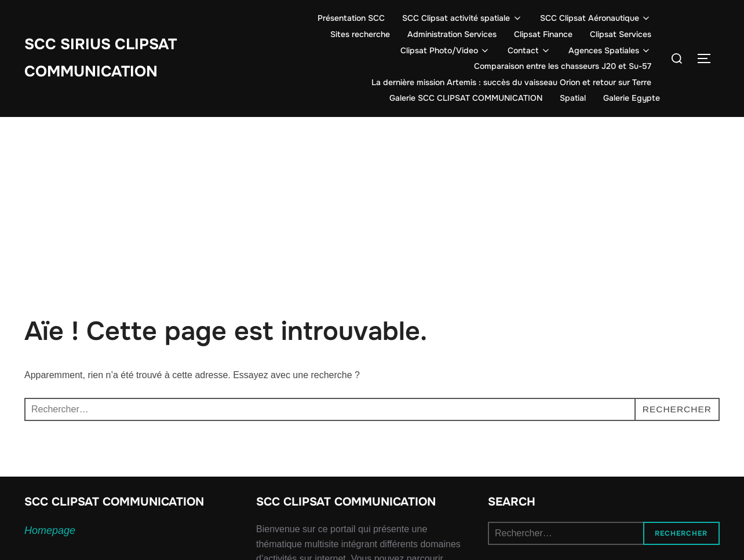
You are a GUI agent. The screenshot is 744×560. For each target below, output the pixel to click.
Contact (529, 50)
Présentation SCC (351, 18)
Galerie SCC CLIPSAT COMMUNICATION (466, 98)
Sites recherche (360, 34)
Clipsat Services (621, 34)
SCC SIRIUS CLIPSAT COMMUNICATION (101, 58)
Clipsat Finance (543, 34)
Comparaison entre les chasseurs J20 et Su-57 (563, 66)
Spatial (573, 98)
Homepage (50, 530)
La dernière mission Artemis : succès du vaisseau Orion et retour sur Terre (511, 82)
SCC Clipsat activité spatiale (462, 18)
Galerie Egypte (632, 98)
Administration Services (452, 34)
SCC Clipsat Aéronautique (596, 18)
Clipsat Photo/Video (446, 50)
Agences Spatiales (610, 50)
